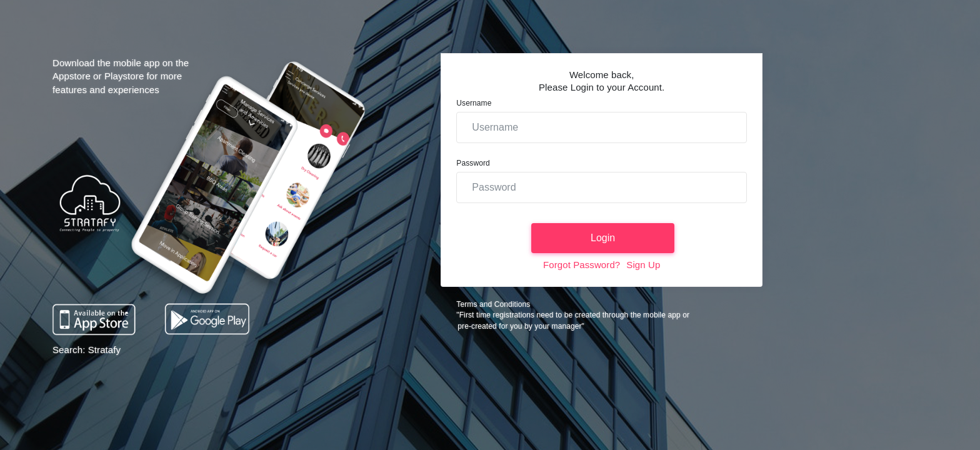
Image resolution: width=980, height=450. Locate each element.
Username (474, 103)
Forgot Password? (582, 265)
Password (473, 163)
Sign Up (643, 265)
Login (603, 238)
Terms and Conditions (493, 304)
